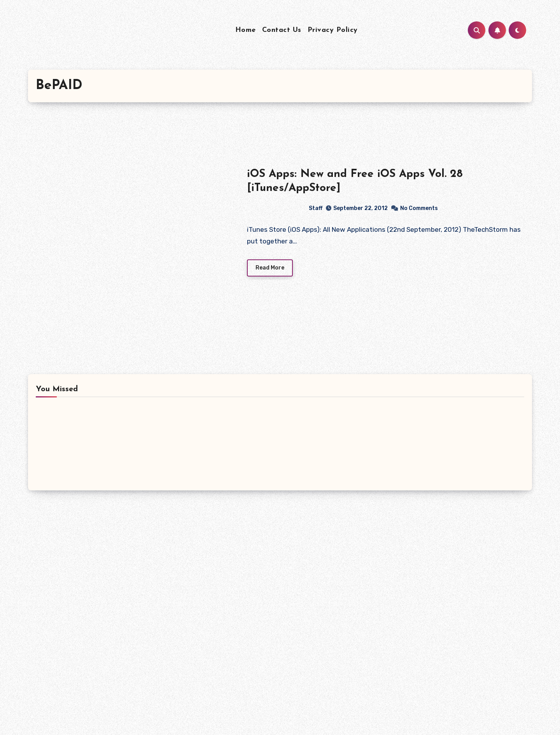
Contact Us (282, 30)
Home (246, 30)
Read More (270, 268)
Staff (285, 208)
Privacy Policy (333, 30)
